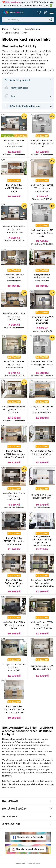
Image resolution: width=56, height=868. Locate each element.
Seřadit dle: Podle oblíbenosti (25, 106)
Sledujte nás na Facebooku (30, 837)
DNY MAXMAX (13, 2)
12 (33, 115)
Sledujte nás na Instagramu (30, 849)
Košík (45, 12)
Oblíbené (39, 12)
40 (5, 249)
